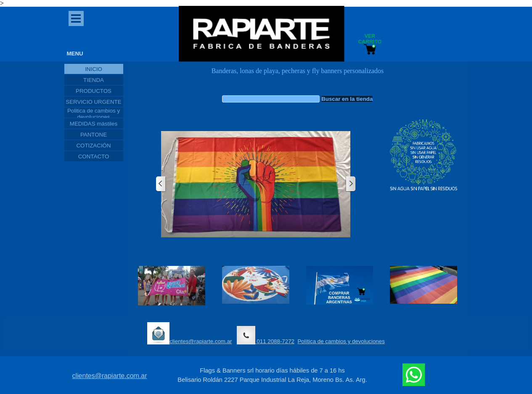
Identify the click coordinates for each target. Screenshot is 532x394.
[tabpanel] (298, 75)
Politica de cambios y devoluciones (94, 114)
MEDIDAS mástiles (94, 124)
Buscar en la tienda (347, 99)
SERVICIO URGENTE (93, 102)
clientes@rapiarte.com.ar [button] (189, 333)
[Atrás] (161, 184)
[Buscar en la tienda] (271, 99)
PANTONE (94, 135)
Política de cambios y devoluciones (341, 341)
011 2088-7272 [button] (266, 335)
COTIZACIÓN (93, 146)
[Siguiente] (350, 184)
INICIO (94, 69)
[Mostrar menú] (76, 18)
